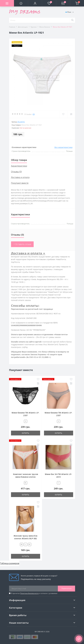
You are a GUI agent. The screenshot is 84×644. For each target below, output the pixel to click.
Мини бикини (45, 27)
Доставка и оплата (20, 177)
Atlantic (21, 122)
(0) (34, 114)
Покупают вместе (20, 183)
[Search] (72, 20)
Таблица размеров (10, 563)
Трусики (34, 27)
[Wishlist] (63, 114)
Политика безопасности (29, 593)
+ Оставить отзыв (22, 244)
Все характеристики (63, 147)
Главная (12, 27)
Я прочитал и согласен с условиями (34, 593)
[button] (35, 3)
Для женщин (23, 27)
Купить (25, 433)
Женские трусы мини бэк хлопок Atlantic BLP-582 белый (26, 538)
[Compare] (71, 114)
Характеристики (19, 166)
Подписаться (66, 588)
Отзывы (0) (16, 172)
